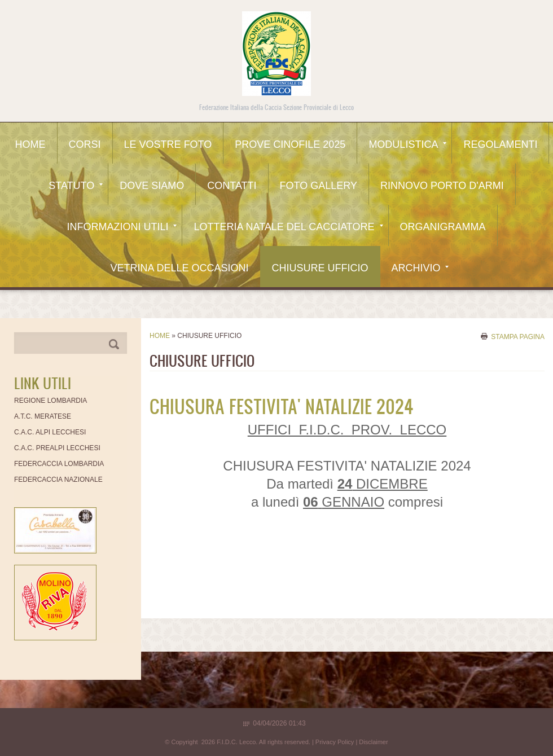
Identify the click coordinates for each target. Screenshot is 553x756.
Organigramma (443, 227)
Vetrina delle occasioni (179, 268)
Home (30, 144)
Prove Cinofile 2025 (290, 144)
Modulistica (407, 144)
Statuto (76, 186)
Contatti (232, 186)
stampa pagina (518, 336)
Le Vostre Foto (168, 144)
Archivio (420, 268)
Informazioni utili (122, 227)
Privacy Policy (335, 742)
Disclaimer (373, 742)
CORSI (85, 144)
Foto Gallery (319, 186)
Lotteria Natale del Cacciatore (288, 227)
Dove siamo (152, 186)
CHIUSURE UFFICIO (320, 268)
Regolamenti (500, 144)
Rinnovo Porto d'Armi (442, 186)
